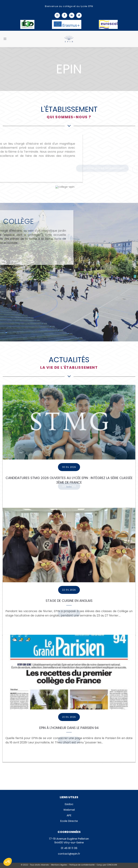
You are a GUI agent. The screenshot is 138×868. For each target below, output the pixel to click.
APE (69, 815)
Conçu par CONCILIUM (107, 865)
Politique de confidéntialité (82, 865)
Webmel (69, 810)
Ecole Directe (69, 821)
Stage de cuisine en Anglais (69, 601)
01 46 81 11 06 (69, 848)
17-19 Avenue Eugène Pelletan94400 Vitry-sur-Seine (69, 841)
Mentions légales (59, 865)
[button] (8, 862)
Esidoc (69, 804)
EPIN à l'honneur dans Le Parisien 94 (69, 728)
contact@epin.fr (69, 854)
